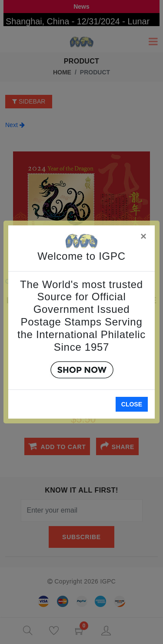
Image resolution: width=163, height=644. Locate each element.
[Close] (144, 235)
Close (132, 404)
